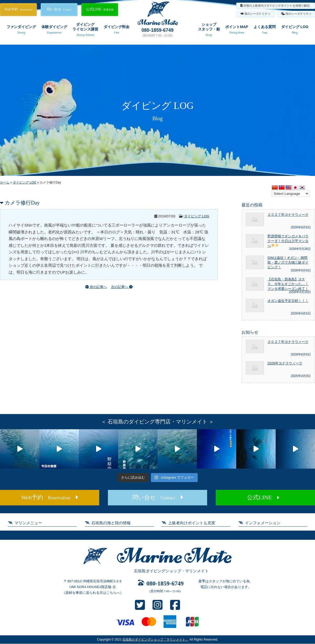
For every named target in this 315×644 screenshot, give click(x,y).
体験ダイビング (54, 30)
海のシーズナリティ (257, 14)
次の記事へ (122, 287)
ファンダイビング (21, 30)
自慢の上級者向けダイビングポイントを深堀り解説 (277, 6)
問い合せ (59, 9)
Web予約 (18, 9)
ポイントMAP (237, 30)
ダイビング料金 (117, 30)
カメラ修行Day (22, 203)
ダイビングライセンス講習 (85, 30)
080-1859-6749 (157, 30)
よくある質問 (265, 30)
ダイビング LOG (295, 30)
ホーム (5, 182)
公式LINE (100, 9)
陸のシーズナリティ (299, 14)
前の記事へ (96, 287)
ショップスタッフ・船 (209, 30)
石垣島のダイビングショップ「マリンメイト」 (155, 640)
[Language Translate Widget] (290, 194)
